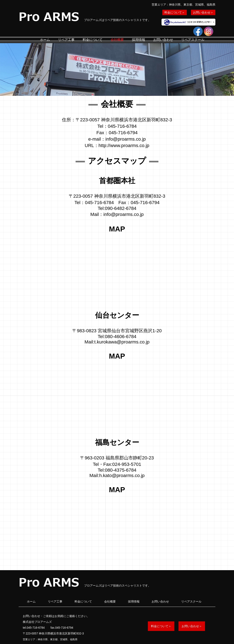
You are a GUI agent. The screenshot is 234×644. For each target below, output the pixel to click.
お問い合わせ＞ (203, 12)
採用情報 (139, 40)
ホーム (45, 40)
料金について (93, 40)
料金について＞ (175, 12)
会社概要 (117, 40)
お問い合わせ (163, 40)
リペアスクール (193, 40)
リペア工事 (66, 40)
